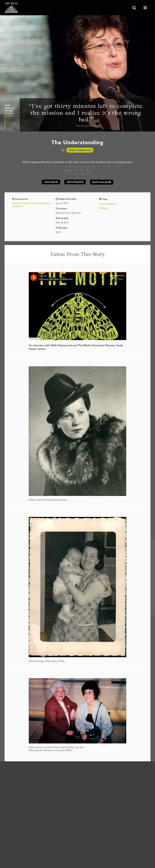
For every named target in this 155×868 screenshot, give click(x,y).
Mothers (103, 208)
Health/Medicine (108, 204)
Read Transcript (102, 182)
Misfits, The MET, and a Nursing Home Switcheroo (32, 205)
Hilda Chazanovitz (80, 150)
